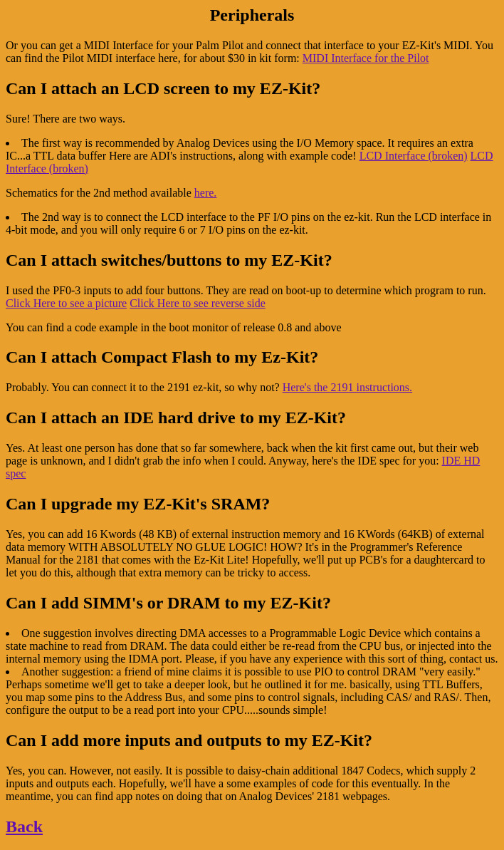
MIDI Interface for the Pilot (366, 58)
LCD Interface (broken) (414, 156)
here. (206, 193)
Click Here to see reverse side (198, 303)
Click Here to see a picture (66, 303)
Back (24, 826)
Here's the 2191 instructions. (347, 387)
